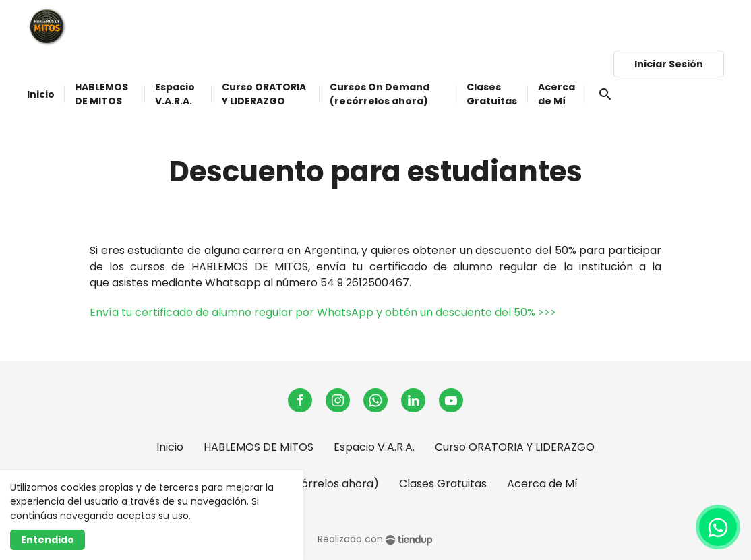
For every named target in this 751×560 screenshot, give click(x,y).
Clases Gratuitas (443, 484)
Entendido (48, 540)
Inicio (170, 447)
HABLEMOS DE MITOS (259, 447)
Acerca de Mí (542, 484)
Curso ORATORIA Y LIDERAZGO (515, 447)
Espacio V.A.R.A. (374, 447)
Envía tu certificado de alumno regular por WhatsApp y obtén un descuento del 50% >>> (323, 312)
